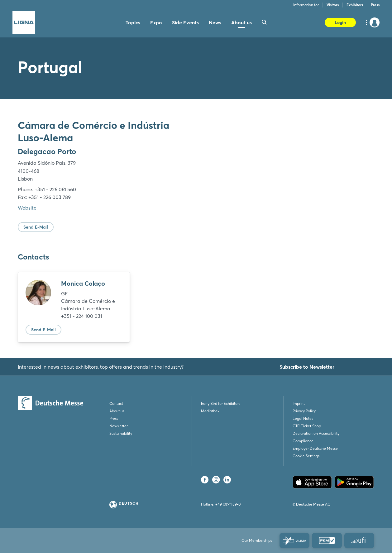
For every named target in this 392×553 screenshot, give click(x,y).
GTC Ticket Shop (307, 426)
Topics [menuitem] (133, 22)
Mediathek (210, 411)
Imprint (299, 403)
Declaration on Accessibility (316, 433)
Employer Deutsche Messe (315, 448)
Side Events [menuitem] (185, 22)
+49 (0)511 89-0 (228, 504)
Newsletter (119, 426)
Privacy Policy (304, 411)
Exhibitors (355, 5)
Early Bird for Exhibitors (221, 403)
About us (117, 411)
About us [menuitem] (241, 22)
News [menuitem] (215, 22)
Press (375, 5)
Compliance (303, 441)
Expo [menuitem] (156, 22)
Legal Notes (303, 418)
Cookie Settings (306, 456)
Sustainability (121, 433)
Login (340, 22)
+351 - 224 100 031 (82, 316)
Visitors (333, 5)
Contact (116, 403)
